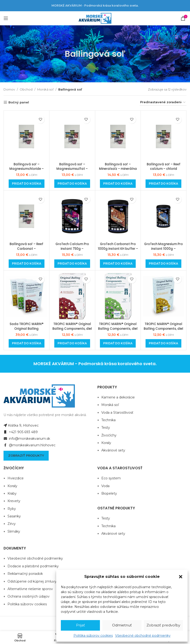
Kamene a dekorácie (118, 397)
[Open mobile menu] (6, 18)
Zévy (12, 524)
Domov (9, 89)
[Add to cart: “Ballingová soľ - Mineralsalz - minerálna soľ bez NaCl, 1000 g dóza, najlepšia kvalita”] (118, 184)
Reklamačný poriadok (25, 574)
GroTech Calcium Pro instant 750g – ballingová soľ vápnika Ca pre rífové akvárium (72, 251)
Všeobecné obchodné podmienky (143, 636)
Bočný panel (19, 102)
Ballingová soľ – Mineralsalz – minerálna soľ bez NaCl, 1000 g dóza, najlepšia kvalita (118, 171)
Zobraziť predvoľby (163, 625)
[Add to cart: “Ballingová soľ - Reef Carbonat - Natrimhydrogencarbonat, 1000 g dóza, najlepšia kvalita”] (27, 264)
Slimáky (14, 531)
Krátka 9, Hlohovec (21, 425)
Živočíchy (109, 435)
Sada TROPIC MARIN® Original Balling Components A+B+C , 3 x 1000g (26, 331)
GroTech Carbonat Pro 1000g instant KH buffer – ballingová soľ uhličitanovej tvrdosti (118, 251)
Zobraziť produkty (26, 455)
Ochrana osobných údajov (29, 596)
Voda (105, 486)
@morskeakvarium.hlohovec (29, 445)
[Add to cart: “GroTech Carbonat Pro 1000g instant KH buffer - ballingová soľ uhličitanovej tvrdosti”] (118, 264)
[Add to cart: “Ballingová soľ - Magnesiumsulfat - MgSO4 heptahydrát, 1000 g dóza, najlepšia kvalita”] (72, 184)
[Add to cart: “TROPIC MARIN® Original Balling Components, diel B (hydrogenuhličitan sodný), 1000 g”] (118, 343)
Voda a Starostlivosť (117, 413)
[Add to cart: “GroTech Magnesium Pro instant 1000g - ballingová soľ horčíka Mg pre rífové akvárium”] (163, 264)
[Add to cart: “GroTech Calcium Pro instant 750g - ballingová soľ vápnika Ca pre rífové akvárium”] (72, 264)
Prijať (80, 625)
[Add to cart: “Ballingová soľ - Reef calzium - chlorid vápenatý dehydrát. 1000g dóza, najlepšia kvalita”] (163, 184)
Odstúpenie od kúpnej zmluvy (32, 581)
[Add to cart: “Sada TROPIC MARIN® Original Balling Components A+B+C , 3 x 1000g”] (27, 343)
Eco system (111, 478)
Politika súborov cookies (93, 636)
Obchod (26, 89)
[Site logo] (95, 18)
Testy (106, 428)
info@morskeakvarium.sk (27, 439)
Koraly (106, 443)
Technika (108, 420)
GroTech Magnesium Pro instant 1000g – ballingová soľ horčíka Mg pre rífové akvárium (163, 251)
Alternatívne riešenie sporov (30, 589)
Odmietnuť (122, 625)
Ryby (12, 509)
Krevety (14, 501)
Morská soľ (45, 89)
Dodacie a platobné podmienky (33, 566)
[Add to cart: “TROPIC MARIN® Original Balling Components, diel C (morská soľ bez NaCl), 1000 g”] (163, 343)
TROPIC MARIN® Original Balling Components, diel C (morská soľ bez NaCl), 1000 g (163, 331)
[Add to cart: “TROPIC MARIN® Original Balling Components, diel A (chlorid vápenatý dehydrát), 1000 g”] (72, 343)
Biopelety (109, 493)
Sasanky (14, 516)
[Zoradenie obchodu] (163, 102)
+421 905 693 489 (21, 432)
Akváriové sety (113, 450)
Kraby (12, 493)
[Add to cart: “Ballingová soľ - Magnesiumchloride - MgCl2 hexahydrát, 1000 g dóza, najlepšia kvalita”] (27, 184)
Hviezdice (16, 478)
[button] (181, 577)
